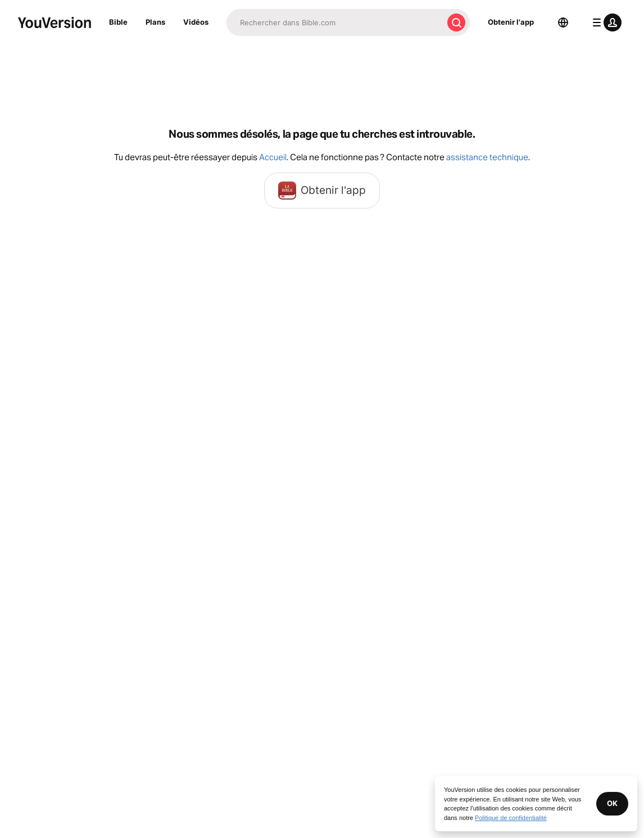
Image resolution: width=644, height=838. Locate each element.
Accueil (273, 157)
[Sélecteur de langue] (563, 22)
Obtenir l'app (511, 22)
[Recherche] (335, 22)
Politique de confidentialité (511, 818)
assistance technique (487, 157)
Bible (118, 22)
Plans (155, 22)
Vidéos (196, 22)
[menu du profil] (605, 22)
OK (612, 803)
